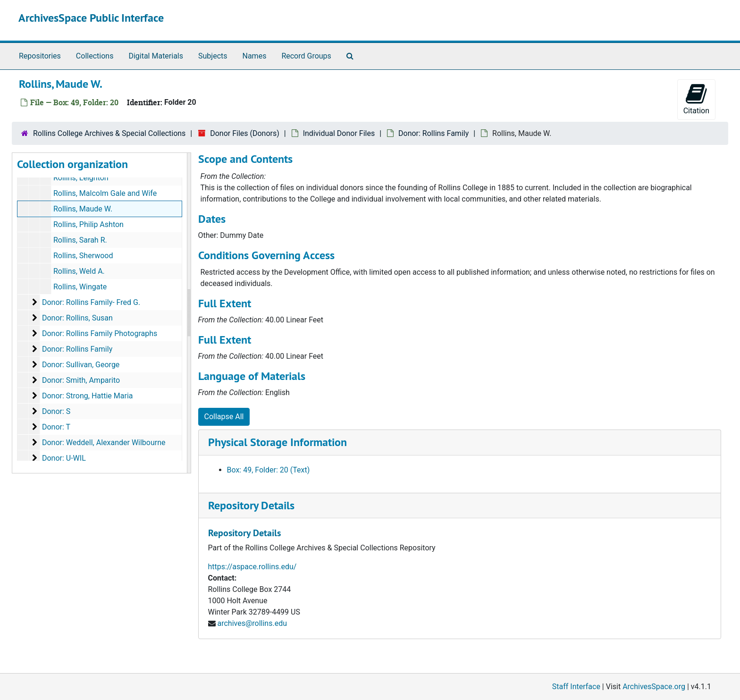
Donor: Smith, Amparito (81, 380)
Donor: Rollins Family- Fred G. (91, 302)
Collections (95, 56)
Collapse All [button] (224, 417)
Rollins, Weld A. (79, 271)
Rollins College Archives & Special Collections (109, 133)
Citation (696, 99)
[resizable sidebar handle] (189, 313)
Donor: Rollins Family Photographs (100, 333)
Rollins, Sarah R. (80, 240)
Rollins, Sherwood (83, 256)
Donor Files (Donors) (245, 133)
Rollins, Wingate (80, 287)
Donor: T (56, 427)
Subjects (213, 56)
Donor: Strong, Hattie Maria (88, 396)
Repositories (40, 56)
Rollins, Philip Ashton (88, 224)
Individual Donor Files (339, 133)
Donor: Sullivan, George (81, 365)
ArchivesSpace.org (654, 687)
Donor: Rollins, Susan (77, 318)
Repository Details (251, 505)
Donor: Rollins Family (433, 133)
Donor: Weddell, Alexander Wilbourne (104, 443)
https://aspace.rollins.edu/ (252, 567)
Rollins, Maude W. (83, 209)
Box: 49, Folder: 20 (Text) (269, 470)
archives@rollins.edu (252, 623)
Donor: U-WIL (64, 458)
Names (255, 56)
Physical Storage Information (277, 442)
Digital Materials (156, 56)
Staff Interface (576, 687)
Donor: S (56, 411)
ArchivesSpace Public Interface (91, 18)
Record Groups (306, 56)
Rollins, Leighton (81, 178)
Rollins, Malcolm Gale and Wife (105, 193)
